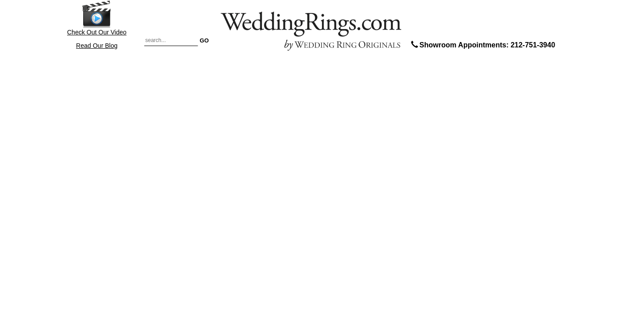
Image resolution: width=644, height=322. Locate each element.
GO (204, 40)
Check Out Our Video (97, 18)
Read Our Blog (97, 46)
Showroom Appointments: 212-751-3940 (482, 45)
